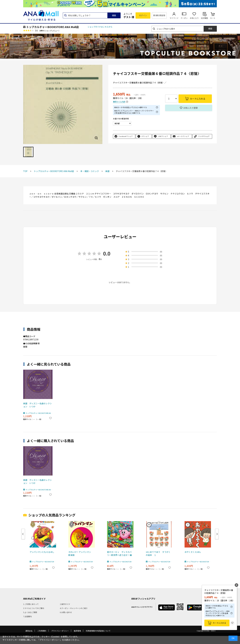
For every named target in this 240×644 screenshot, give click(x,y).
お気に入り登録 (190, 108)
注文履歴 (204, 18)
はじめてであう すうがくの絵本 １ (158, 553)
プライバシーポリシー (60, 631)
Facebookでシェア (126, 136)
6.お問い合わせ (66, 612)
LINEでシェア (163, 136)
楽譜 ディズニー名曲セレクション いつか (37, 405)
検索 (114, 15)
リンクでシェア (204, 136)
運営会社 (29, 631)
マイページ (174, 18)
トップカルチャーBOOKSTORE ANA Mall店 (53, 27)
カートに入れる (219, 623)
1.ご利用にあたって (31, 604)
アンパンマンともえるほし (42, 552)
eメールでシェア (183, 136)
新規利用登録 (159, 15)
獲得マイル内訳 (119, 102)
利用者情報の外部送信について (98, 631)
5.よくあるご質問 (30, 612)
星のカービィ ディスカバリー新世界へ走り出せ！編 (119, 553)
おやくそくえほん (193, 552)
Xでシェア (145, 136)
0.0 (107, 253)
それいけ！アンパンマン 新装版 (81, 553)
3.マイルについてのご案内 (34, 608)
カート (213, 18)
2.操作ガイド (65, 604)
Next (217, 534)
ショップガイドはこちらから (100, 27)
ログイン (143, 15)
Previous (23, 534)
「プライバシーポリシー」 (50, 640)
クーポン (184, 18)
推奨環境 (77, 631)
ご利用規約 (42, 631)
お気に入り (194, 18)
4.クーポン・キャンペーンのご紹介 (74, 608)
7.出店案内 (27, 616)
